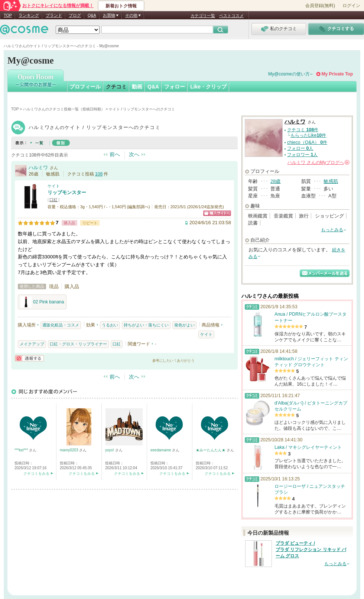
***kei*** (22, 450)
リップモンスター (67, 192)
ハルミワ (38, 168)
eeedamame (161, 450)
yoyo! (110, 450)
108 (99, 174)
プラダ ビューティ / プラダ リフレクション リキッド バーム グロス (311, 550)
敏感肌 (331, 181)
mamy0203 (69, 450)
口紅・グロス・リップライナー (78, 344)
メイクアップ (32, 344)
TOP (8, 15)
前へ (115, 154)
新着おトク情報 (121, 6)
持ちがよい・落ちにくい (146, 325)
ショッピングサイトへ (217, 213)
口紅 (53, 200)
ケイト (54, 186)
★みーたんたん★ (211, 450)
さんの (318, 162)
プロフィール (85, 87)
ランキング (29, 15)
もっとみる (332, 230)
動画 (137, 87)
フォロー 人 (300, 148)
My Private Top (337, 74)
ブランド (54, 15)
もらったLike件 (308, 135)
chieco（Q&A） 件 (307, 142)
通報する (29, 358)
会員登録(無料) (320, 6)
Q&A (92, 15)
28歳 (275, 181)
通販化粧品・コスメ (61, 325)
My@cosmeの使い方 (289, 74)
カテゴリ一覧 (203, 16)
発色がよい (184, 325)
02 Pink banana (42, 302)
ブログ (75, 15)
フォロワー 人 (302, 155)
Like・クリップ (208, 87)
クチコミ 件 (303, 130)
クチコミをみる (36, 474)
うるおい (110, 325)
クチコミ (116, 87)
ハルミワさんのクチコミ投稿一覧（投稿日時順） (64, 109)
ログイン (351, 6)
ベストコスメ (231, 16)
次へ (134, 154)
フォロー (175, 87)
